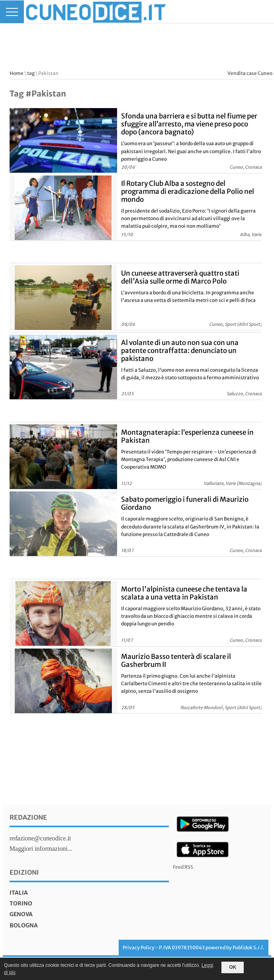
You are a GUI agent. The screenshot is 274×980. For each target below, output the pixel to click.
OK (233, 967)
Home (17, 73)
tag (31, 73)
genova (21, 914)
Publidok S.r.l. (249, 947)
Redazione (28, 817)
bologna (24, 925)
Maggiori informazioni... (41, 849)
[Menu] (12, 12)
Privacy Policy (139, 947)
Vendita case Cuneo (250, 73)
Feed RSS (183, 867)
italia (19, 893)
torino (21, 903)
